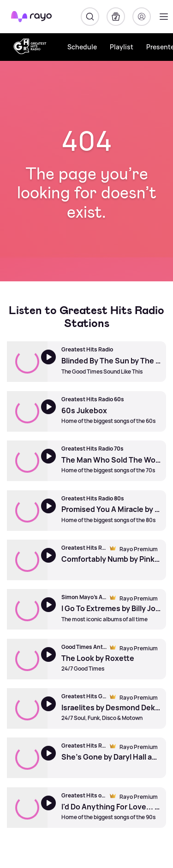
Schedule (82, 47)
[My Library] (116, 17)
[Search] (90, 17)
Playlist (122, 47)
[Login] (142, 17)
